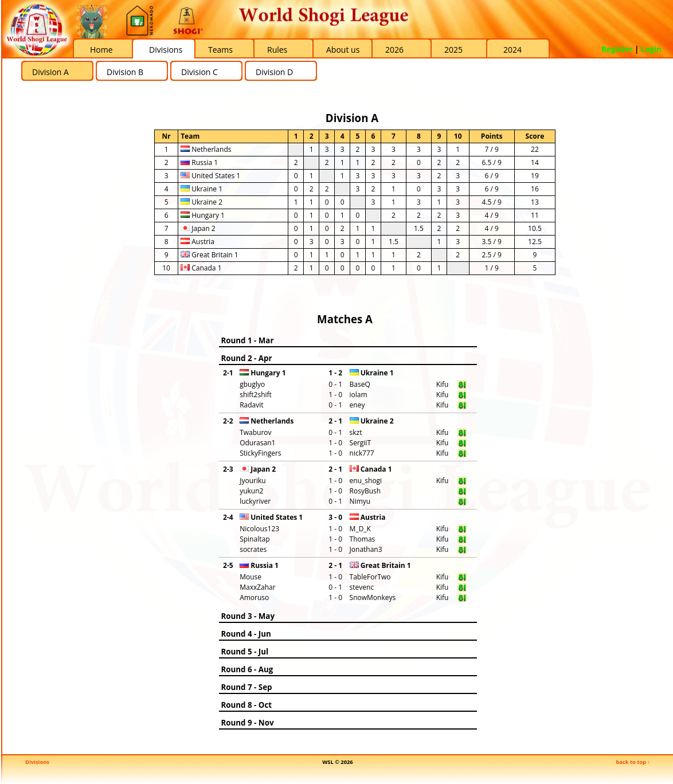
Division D (274, 72)
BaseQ (360, 384)
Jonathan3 (366, 549)
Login (651, 49)
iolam (359, 395)
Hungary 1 (203, 215)
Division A (50, 72)
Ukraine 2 (201, 202)
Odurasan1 (257, 443)
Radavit (251, 405)
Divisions (166, 50)
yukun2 (251, 491)
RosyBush (365, 491)
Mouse (251, 577)
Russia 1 (199, 162)
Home (101, 50)
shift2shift (256, 395)
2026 (394, 50)
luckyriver (255, 501)
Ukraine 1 (201, 189)
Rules (277, 50)
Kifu (443, 384)
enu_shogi (366, 481)
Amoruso (254, 597)
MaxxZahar (258, 587)
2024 (512, 50)
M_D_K (360, 529)
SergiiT (360, 443)
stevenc (362, 587)
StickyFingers (260, 453)
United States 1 (210, 176)
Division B (125, 72)
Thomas (363, 539)
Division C (199, 72)
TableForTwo (370, 577)
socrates (253, 549)
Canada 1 (201, 268)
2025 (453, 50)
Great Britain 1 (210, 255)
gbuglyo (252, 384)
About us (343, 50)
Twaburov (255, 432)
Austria (197, 242)
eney (357, 405)
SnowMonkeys (373, 597)
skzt (356, 432)
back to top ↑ (633, 762)
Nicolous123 (259, 529)
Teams (220, 50)
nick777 (362, 453)
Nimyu (360, 501)
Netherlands (206, 149)
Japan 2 (198, 228)
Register (617, 49)
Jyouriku (253, 481)
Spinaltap (255, 539)
